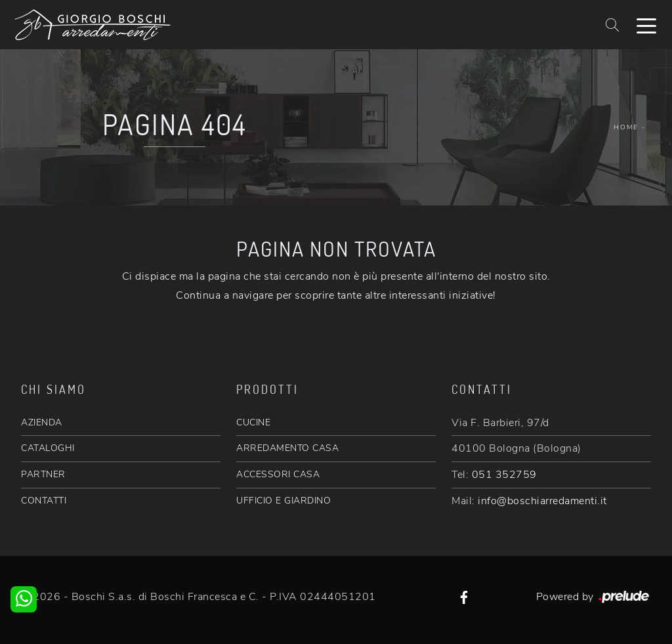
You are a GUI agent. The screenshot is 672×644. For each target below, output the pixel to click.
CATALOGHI (48, 448)
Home (626, 127)
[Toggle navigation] (646, 25)
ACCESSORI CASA (278, 474)
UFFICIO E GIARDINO (283, 501)
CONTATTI (44, 501)
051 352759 (504, 475)
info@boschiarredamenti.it (542, 501)
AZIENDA (42, 422)
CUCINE (253, 422)
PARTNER (43, 474)
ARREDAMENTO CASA (287, 448)
